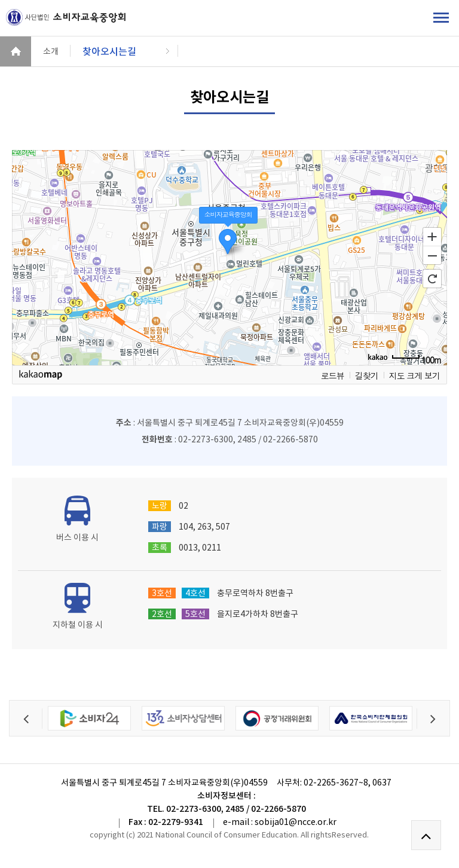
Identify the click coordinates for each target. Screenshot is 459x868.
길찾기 (367, 375)
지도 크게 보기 (414, 375)
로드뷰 (333, 375)
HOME (16, 51)
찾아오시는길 (109, 51)
